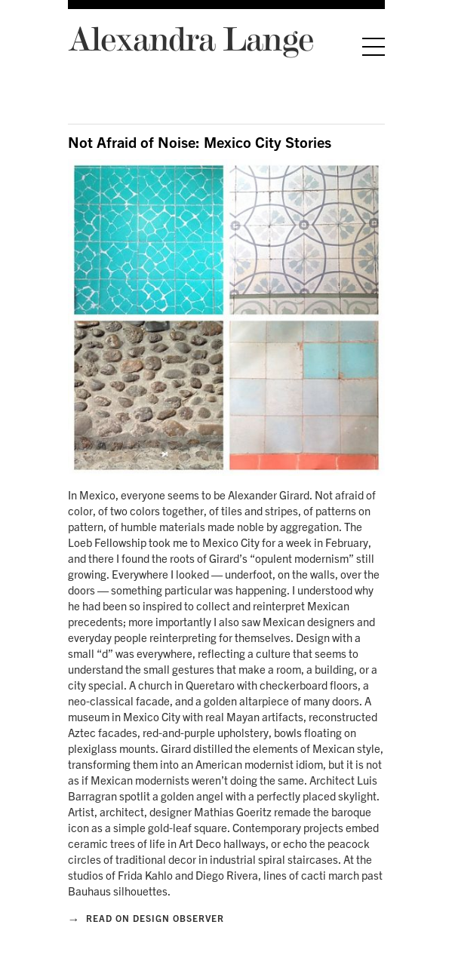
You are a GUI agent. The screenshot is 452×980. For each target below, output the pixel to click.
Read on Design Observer (146, 918)
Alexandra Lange (191, 38)
